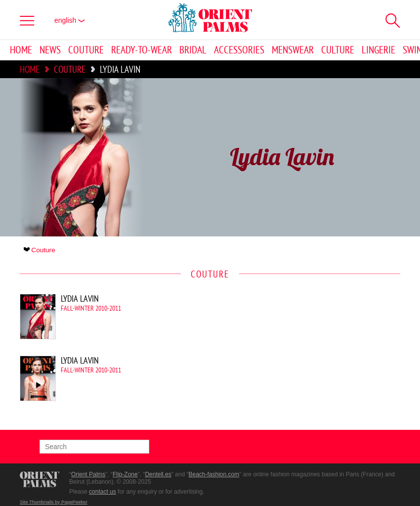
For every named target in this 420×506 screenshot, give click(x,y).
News (50, 50)
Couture (86, 50)
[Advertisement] (316, 361)
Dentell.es (158, 474)
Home (21, 50)
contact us (103, 492)
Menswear (293, 50)
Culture (338, 50)
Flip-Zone (125, 474)
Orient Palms (88, 474)
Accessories (239, 50)
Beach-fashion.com (214, 474)
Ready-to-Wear (142, 50)
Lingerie (378, 50)
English (70, 20)
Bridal (193, 50)
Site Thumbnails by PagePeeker (54, 502)
